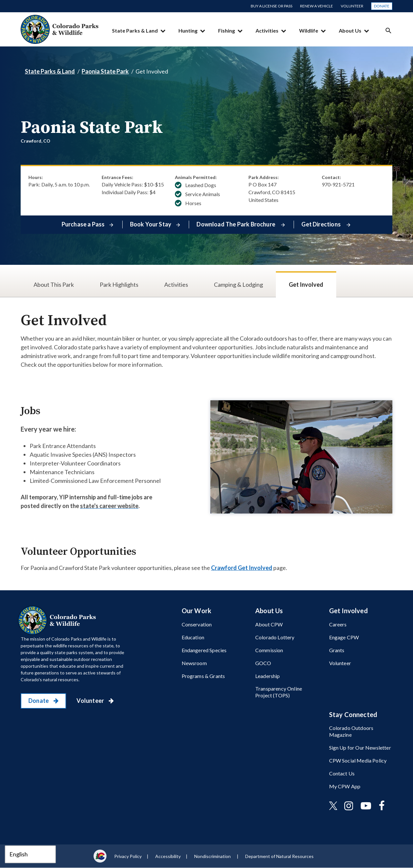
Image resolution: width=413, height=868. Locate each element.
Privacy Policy (128, 856)
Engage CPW (344, 637)
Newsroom (194, 663)
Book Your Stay (151, 224)
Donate (382, 6)
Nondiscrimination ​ (213, 856)
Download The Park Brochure (236, 224)
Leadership (268, 676)
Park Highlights (119, 284)
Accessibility (168, 856)
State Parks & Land (135, 30)
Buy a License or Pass (272, 6)
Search (388, 30)
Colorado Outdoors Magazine (351, 731)
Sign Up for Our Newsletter (360, 748)
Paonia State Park (105, 71)
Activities (267, 30)
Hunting (188, 30)
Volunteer (352, 6)
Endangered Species (204, 650)
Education (193, 637)
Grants (337, 650)
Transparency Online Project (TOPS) (279, 692)
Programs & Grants (203, 676)
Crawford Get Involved (242, 568)
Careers (338, 624)
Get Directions (322, 224)
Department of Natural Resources (279, 856)
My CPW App (345, 786)
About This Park (54, 284)
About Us (350, 30)
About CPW (269, 624)
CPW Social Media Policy (358, 760)
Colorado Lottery (275, 637)
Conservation (197, 624)
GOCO (263, 663)
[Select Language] (30, 854)
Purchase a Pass (83, 224)
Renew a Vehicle (317, 6)
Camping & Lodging (238, 284)
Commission (269, 650)
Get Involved (306, 284)
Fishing (227, 30)
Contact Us (342, 773)
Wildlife (309, 30)
